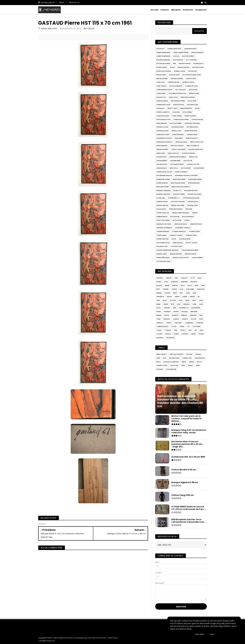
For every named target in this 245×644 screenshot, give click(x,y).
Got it (212, 634)
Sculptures (201, 10)
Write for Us (74, 2)
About (62, 2)
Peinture (90, 28)
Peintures (188, 10)
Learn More (200, 634)
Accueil (154, 10)
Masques (176, 10)
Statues (165, 10)
